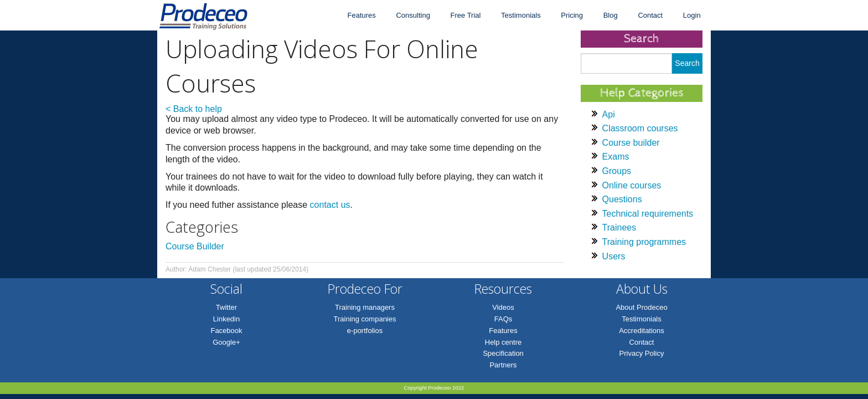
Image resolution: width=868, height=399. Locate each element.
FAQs (503, 319)
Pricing (572, 15)
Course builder (631, 143)
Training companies (365, 319)
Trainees (619, 227)
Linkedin (226, 319)
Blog (611, 15)
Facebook (226, 331)
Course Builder (195, 246)
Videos (503, 307)
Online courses (632, 185)
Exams (616, 157)
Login (692, 15)
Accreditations (642, 331)
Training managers (365, 307)
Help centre (503, 342)
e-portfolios (365, 331)
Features (361, 15)
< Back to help (194, 109)
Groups (617, 171)
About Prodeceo (641, 307)
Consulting (413, 15)
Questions (622, 199)
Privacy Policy (642, 353)
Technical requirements (648, 214)
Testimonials (521, 15)
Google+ (226, 342)
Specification (503, 353)
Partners (503, 365)
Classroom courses (640, 128)
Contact (650, 15)
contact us (330, 205)
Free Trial (466, 15)
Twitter (226, 307)
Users (614, 256)
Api (609, 114)
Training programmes (644, 242)
